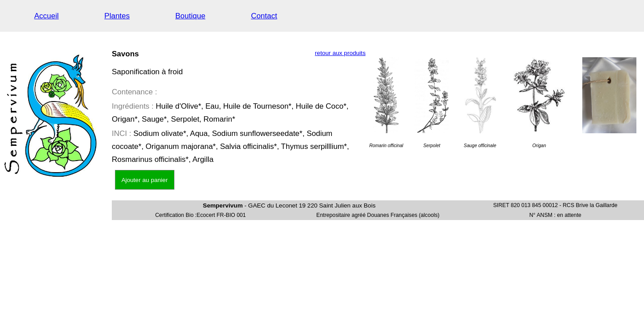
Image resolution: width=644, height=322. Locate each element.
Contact (264, 16)
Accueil (47, 16)
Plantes (117, 16)
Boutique (190, 16)
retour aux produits (340, 53)
